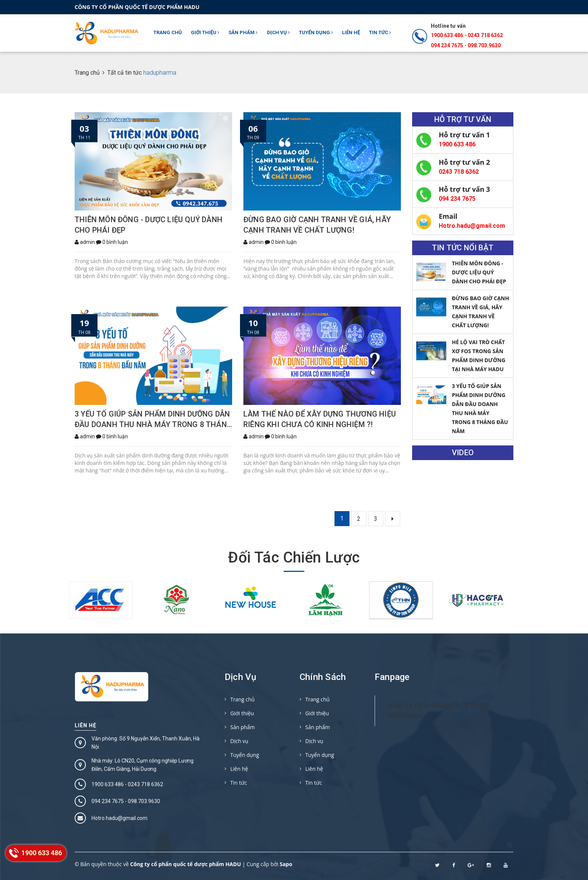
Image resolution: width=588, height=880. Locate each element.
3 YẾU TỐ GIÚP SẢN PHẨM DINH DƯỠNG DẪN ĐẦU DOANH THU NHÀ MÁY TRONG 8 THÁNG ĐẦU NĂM (153, 420)
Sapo (286, 864)
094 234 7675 (457, 199)
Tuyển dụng (316, 32)
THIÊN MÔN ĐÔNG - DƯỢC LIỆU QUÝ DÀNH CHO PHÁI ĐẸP (148, 225)
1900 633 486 (447, 35)
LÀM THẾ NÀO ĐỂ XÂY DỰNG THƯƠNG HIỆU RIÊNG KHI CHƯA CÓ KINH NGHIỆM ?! (320, 419)
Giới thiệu (205, 32)
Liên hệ (351, 32)
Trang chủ (168, 32)
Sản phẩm (243, 32)
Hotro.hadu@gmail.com (472, 226)
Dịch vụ (278, 32)
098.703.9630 (484, 45)
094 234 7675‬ (447, 45)
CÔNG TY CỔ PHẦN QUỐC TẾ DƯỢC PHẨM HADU (437, 711)
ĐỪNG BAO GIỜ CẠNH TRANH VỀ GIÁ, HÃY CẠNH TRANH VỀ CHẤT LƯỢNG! (317, 225)
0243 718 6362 (485, 35)
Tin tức (380, 32)
